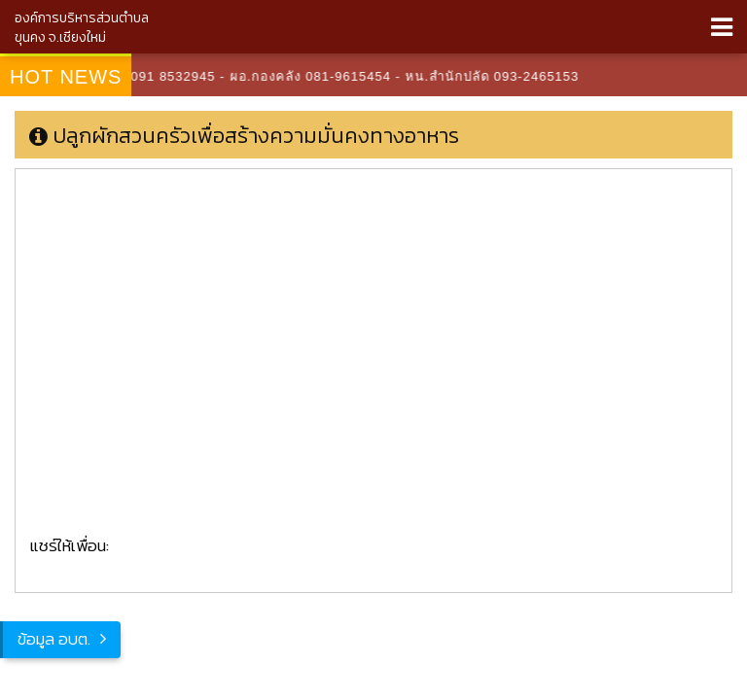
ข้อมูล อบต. (54, 639)
